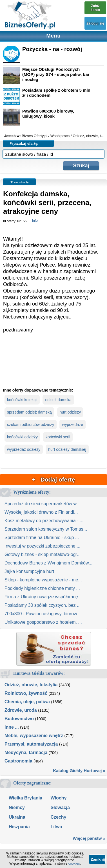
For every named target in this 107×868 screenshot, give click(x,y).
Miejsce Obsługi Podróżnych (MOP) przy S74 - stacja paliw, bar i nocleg (56, 74)
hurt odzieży (70, 412)
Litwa (56, 827)
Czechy (58, 817)
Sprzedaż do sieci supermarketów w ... (43, 504)
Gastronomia (18, 761)
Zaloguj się (95, 23)
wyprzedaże (73, 425)
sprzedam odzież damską (29, 412)
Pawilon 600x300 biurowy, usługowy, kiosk (48, 114)
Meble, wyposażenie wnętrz (34, 736)
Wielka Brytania (25, 798)
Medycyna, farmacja (26, 752)
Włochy (58, 798)
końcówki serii (58, 437)
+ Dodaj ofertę (53, 479)
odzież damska (58, 400)
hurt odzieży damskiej (67, 449)
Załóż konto (95, 8)
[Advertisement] (54, 365)
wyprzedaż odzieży (24, 449)
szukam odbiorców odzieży (31, 425)
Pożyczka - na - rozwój (52, 49)
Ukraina (17, 817)
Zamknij (98, 859)
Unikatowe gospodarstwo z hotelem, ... (43, 622)
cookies (74, 863)
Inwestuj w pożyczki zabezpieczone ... (42, 546)
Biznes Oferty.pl (34, 136)
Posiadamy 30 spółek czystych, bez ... (43, 605)
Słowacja (60, 807)
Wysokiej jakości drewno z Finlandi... (41, 512)
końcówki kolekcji (22, 400)
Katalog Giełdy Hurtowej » (79, 771)
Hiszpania (19, 827)
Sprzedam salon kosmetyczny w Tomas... (46, 529)
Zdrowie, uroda (21, 710)
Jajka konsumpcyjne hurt (29, 571)
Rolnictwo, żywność (26, 693)
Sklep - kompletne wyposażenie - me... (43, 580)
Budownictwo (19, 719)
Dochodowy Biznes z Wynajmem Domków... (48, 563)
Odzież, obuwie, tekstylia (31, 685)
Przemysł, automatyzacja (31, 744)
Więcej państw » (89, 838)
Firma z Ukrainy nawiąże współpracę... (43, 597)
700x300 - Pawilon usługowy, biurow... (43, 614)
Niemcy (17, 807)
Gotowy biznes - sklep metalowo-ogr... (43, 554)
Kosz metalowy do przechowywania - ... (44, 521)
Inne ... (12, 727)
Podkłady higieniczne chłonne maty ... (42, 588)
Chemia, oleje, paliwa (27, 702)
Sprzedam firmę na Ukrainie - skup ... (42, 538)
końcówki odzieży (22, 437)
